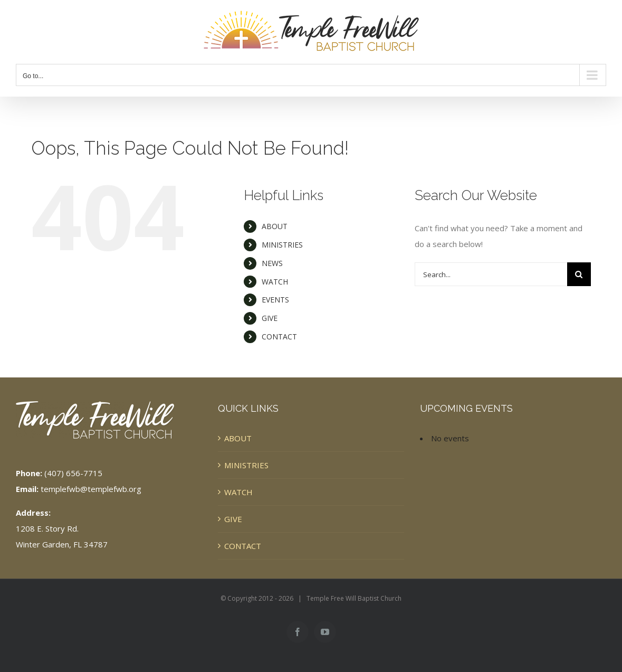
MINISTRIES (282, 245)
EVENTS (275, 300)
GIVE (270, 318)
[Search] (579, 274)
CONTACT (279, 337)
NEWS (272, 263)
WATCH (275, 282)
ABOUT (275, 226)
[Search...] (491, 274)
